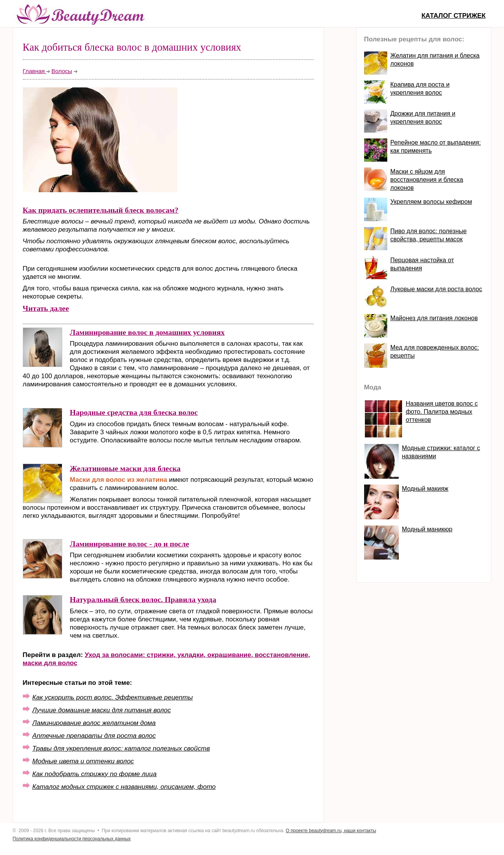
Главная (35, 71)
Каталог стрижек (453, 16)
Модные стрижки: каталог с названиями (441, 452)
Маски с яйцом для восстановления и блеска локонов (427, 180)
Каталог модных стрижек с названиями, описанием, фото (124, 787)
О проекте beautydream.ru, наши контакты (331, 831)
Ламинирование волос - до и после (130, 544)
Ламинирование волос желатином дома (94, 723)
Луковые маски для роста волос (436, 289)
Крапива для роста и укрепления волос (420, 89)
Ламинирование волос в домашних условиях (147, 332)
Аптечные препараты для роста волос (94, 736)
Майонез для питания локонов (434, 318)
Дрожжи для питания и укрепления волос (423, 118)
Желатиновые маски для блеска (125, 468)
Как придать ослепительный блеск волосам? (101, 210)
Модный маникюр (427, 529)
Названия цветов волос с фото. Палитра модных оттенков (442, 412)
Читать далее (46, 308)
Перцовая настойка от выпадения (422, 264)
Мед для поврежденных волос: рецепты (435, 352)
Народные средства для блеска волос (134, 412)
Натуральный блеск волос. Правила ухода (143, 599)
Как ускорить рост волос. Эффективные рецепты (113, 697)
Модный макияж (425, 489)
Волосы (62, 71)
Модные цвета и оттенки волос (83, 761)
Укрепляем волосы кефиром (431, 202)
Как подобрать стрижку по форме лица (95, 774)
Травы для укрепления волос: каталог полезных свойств (121, 748)
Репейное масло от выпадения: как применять (436, 147)
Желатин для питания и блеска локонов (435, 60)
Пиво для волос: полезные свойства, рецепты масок (429, 235)
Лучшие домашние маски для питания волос (102, 710)
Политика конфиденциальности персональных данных (72, 839)
